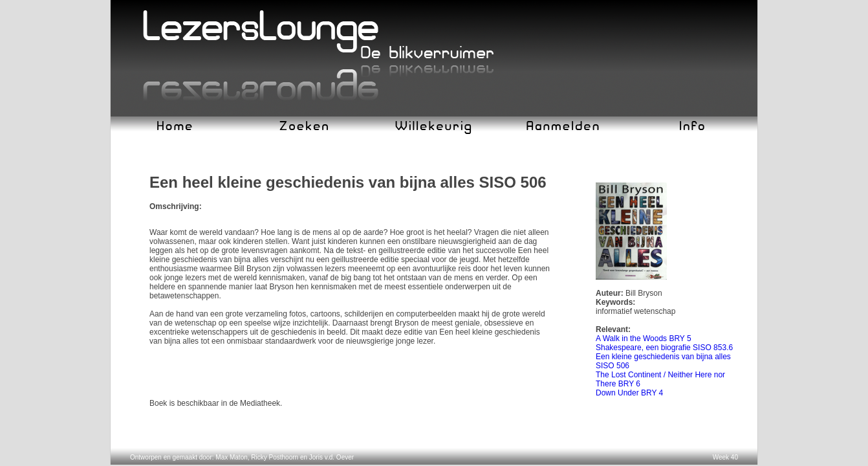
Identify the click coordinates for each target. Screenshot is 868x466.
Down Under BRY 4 (629, 393)
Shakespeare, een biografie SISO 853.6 (664, 348)
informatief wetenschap (635, 311)
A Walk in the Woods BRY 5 (644, 338)
